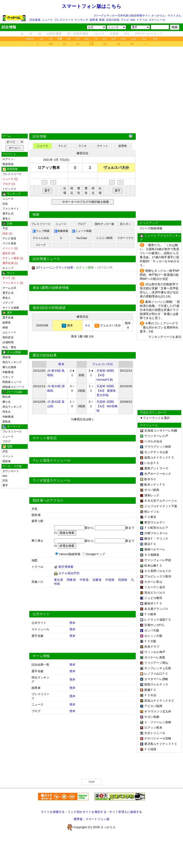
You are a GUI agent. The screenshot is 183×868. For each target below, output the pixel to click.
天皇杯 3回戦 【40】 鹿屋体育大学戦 (106, 391)
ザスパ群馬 (152, 490)
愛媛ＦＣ (150, 690)
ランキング (81, 20)
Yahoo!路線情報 (70, 554)
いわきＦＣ (152, 463)
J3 (39, 34)
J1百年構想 (54, 34)
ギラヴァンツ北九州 (158, 711)
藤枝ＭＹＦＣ (153, 603)
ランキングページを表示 (165, 337)
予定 (155, 39)
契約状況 (8, 337)
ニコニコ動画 (104, 238)
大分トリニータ (155, 733)
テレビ (125, 20)
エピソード (9, 332)
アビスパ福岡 (153, 706)
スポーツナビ (125, 238)
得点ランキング (12, 362)
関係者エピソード (14, 387)
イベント (8, 456)
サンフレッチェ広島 (158, 668)
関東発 (71, 580)
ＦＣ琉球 (150, 749)
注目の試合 (113, 20)
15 (132, 44)
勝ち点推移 (9, 367)
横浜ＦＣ (150, 544)
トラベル (142, 20)
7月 (96, 39)
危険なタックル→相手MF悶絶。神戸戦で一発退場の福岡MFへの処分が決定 (160, 275)
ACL (127, 34)
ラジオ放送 (9, 243)
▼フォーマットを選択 (155, 418)
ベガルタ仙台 (153, 441)
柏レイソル (152, 512)
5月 (78, 39)
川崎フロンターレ (156, 533)
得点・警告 (9, 347)
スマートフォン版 (97, 819)
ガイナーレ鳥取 (155, 657)
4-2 (88, 325)
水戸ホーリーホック (158, 474)
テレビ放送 (9, 238)
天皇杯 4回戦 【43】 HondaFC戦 (105, 375)
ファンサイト (11, 209)
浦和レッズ (152, 495)
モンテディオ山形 (156, 452)
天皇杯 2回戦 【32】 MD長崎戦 (107, 406)
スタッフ (8, 377)
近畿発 (97, 580)
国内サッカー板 (104, 224)
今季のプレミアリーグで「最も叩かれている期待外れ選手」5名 (159, 327)
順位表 (7, 397)
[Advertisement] (91, 90)
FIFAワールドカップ (149, 34)
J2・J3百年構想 (78, 34)
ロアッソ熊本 (153, 728)
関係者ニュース (12, 382)
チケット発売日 (45, 438)
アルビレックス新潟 (158, 576)
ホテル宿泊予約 (69, 573)
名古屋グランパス (156, 609)
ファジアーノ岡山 (156, 663)
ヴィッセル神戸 (155, 652)
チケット (103, 146)
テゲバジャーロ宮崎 (158, 738)
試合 (5, 204)
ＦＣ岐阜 (150, 614)
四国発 (123, 580)
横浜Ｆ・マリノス (156, 539)
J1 (22, 34)
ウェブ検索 (41, 231)
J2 (31, 34)
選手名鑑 (8, 318)
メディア (8, 303)
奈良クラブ (152, 647)
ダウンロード (11, 471)
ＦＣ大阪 (150, 641)
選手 (5, 485)
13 (105, 44)
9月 (114, 39)
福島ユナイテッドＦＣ (159, 458)
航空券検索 (66, 567)
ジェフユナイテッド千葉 (161, 506)
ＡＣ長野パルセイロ (158, 571)
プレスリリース (64, 20)
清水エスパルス (155, 593)
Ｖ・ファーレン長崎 (158, 722)
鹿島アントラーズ (156, 468)
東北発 (59, 580)
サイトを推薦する (53, 812)
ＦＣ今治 (150, 695)
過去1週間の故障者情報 (51, 288)
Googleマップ (95, 554)
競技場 (7, 357)
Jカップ (99, 34)
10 (64, 44)
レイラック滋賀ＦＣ (158, 620)
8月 (105, 39)
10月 (123, 39)
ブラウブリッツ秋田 (158, 447)
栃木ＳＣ (150, 479)
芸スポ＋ (125, 224)
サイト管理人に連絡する (126, 812)
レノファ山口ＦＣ (156, 674)
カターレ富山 (153, 582)
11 (78, 44)
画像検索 (61, 231)
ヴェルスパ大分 (103, 364)
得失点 (7, 412)
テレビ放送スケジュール (52, 460)
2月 (51, 39)
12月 (144, 39)
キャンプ (8, 268)
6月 (87, 39)
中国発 (110, 580)
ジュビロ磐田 (153, 598)
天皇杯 (114, 34)
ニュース (47, 20)
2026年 (30, 39)
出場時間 (8, 342)
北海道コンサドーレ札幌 (161, 431)
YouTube (82, 238)
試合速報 (35, 20)
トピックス (9, 189)
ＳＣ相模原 (152, 555)
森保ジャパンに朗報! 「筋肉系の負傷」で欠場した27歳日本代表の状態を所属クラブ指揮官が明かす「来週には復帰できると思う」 (160, 310)
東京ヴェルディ (155, 522)
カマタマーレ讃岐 (156, 679)
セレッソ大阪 (153, 636)
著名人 (7, 219)
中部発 (84, 580)
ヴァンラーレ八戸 (156, 436)
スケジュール (157, 20)
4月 (69, 39)
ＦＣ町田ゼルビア (156, 528)
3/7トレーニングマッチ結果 (55, 268)
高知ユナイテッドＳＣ (159, 701)
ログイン (8, 159)
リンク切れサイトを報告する (87, 812)
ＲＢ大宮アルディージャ (161, 501)
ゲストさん (175, 16)
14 (119, 44)
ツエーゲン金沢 (155, 587)
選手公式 (8, 214)
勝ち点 (7, 402)
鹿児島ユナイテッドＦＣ (161, 744)
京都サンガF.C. (155, 625)
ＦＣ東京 (150, 517)
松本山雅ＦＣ (153, 566)
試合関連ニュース (46, 259)
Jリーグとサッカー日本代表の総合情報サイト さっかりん (130, 16)
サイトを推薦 (11, 308)
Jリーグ (41, 245)
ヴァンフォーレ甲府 (158, 560)
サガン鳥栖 (152, 717)
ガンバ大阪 (152, 630)
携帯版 (78, 819)
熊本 (61, 364)
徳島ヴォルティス (156, 684)
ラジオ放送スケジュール (52, 480)
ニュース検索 (82, 231)
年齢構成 (8, 372)
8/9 (51, 44)
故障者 (94, 20)
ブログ (7, 441)
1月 (42, 39)
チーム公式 (9, 288)
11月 (133, 39)
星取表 (7, 422)
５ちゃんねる (41, 238)
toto (133, 20)
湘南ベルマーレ (155, 549)
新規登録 (8, 164)
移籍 (102, 20)
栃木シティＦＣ (155, 485)
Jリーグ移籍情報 (151, 228)
